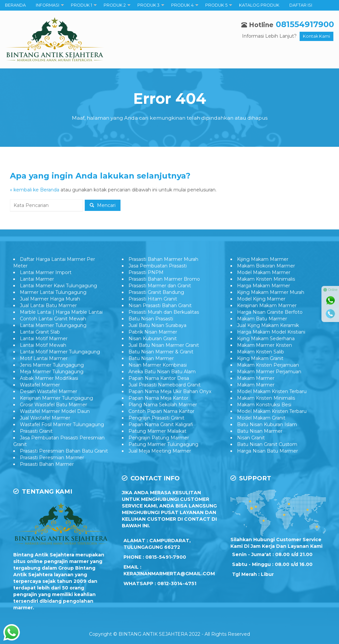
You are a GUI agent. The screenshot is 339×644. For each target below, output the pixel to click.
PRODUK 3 (148, 5)
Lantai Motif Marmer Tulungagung (60, 352)
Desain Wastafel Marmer (48, 391)
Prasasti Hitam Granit (153, 299)
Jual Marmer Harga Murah (50, 299)
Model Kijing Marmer (261, 299)
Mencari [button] (103, 205)
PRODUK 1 (81, 5)
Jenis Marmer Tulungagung (52, 365)
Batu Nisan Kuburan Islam (267, 424)
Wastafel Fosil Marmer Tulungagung (62, 424)
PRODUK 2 (115, 5)
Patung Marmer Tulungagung (163, 444)
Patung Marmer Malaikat (157, 431)
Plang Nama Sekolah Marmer (163, 405)
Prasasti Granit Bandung (156, 292)
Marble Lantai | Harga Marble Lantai (61, 312)
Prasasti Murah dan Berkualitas (164, 312)
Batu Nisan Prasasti (151, 319)
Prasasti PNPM (146, 272)
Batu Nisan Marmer (151, 358)
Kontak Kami (316, 36)
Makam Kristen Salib (261, 352)
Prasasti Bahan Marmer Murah (163, 259)
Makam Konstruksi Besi (264, 405)
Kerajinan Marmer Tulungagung (56, 398)
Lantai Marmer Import (46, 272)
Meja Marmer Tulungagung (52, 372)
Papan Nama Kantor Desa (159, 378)
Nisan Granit (251, 438)
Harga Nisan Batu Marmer (267, 451)
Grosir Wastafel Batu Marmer (53, 405)
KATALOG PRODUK (259, 5)
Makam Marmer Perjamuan (269, 372)
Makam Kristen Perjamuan (268, 365)
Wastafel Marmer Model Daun (55, 411)
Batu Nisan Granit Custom (267, 444)
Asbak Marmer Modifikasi (49, 378)
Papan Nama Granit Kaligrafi (161, 424)
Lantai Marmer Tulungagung (53, 325)
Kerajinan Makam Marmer (267, 305)
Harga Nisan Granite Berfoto (270, 312)
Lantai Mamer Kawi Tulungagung (58, 286)
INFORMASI (48, 5)
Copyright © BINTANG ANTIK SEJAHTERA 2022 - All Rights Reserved (169, 634)
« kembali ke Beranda (35, 190)
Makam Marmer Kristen (265, 345)
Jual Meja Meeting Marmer (160, 451)
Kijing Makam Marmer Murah (271, 292)
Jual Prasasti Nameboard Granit (165, 385)
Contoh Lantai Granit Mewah (53, 319)
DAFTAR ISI (301, 5)
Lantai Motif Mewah (43, 345)
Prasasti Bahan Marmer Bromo (164, 279)
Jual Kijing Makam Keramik (268, 325)
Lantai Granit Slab (40, 332)
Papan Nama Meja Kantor (158, 398)
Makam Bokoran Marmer (266, 266)
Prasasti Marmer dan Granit (160, 286)
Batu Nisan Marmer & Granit (161, 352)
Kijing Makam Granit (260, 358)
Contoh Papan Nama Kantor (161, 411)
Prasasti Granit (36, 431)
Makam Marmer (256, 378)
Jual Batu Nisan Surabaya (157, 325)
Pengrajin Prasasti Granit (156, 418)
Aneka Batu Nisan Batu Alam (162, 372)
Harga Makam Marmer (264, 286)
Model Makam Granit (261, 418)
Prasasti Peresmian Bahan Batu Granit (64, 451)
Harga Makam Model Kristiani (271, 332)
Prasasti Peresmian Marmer (52, 458)
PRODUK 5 (216, 5)
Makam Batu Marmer (262, 319)
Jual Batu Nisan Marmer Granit (164, 345)
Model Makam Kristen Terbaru (272, 391)
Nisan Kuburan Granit (153, 339)
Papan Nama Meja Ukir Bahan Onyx (170, 391)
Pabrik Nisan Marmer (153, 332)
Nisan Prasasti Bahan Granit (160, 305)
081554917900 (305, 24)
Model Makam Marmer (264, 272)
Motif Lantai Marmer (44, 358)
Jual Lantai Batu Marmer (48, 305)
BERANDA (15, 5)
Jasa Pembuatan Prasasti (158, 266)
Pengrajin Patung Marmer (159, 438)
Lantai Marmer (37, 279)
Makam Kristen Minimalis (266, 279)
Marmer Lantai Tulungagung (53, 292)
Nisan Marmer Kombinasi (158, 365)
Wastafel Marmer (40, 385)
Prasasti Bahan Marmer (47, 464)
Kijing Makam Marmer (263, 259)
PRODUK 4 (182, 5)
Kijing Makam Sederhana (266, 339)
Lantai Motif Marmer (44, 339)
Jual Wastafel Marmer (45, 418)
